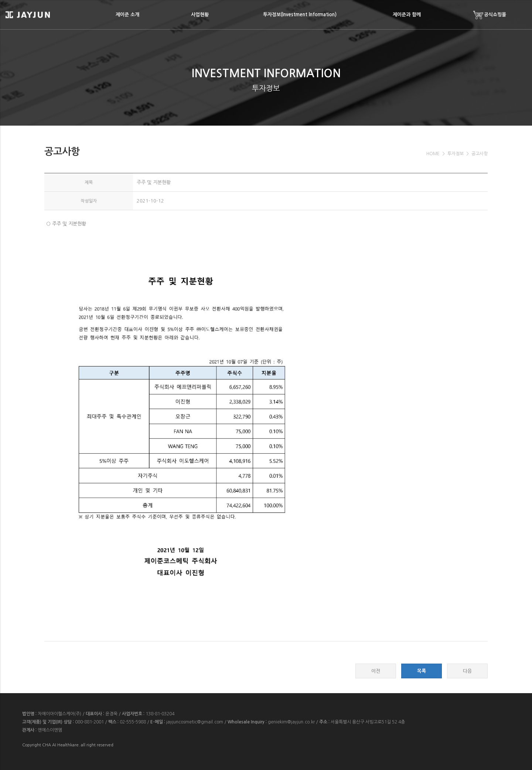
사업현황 (200, 15)
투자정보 (456, 154)
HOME (433, 154)
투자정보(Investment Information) (300, 15)
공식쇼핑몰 (490, 15)
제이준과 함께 (407, 15)
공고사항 (480, 154)
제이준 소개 (127, 15)
